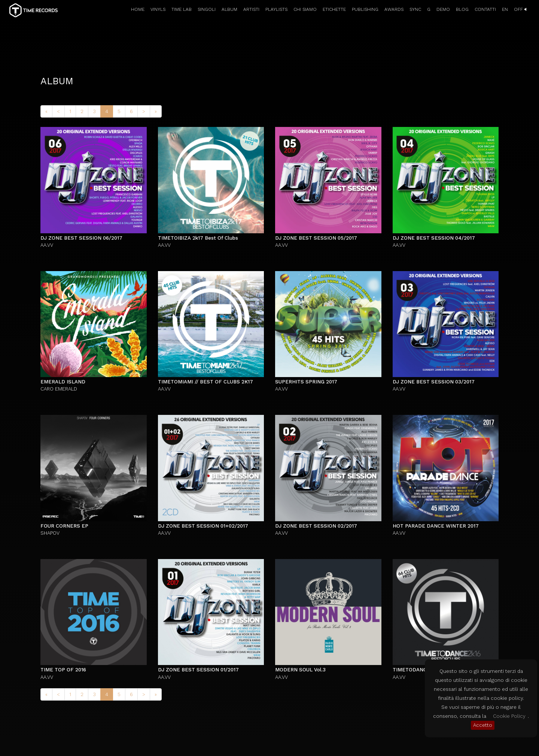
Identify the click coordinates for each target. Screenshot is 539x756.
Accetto (483, 725)
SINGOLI (207, 9)
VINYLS (158, 9)
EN (505, 9)
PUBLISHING (365, 9)
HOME (138, 9)
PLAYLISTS (276, 9)
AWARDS (394, 9)
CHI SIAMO (305, 9)
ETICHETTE (334, 9)
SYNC (415, 9)
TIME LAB (182, 9)
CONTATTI (485, 9)
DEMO (443, 9)
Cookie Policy (509, 716)
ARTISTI (251, 9)
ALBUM (229, 9)
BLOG (462, 9)
